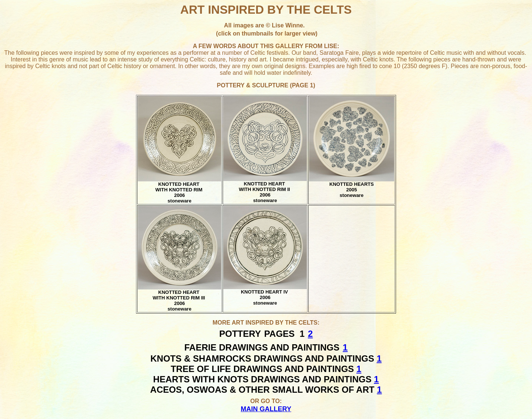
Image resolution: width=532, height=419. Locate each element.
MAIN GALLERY (266, 409)
